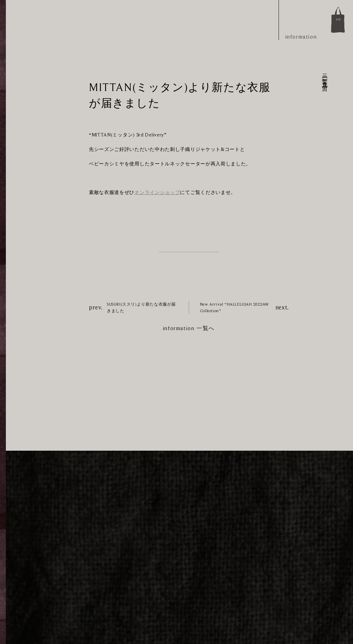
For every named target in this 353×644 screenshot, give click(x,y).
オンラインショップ (157, 192)
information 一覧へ (189, 328)
